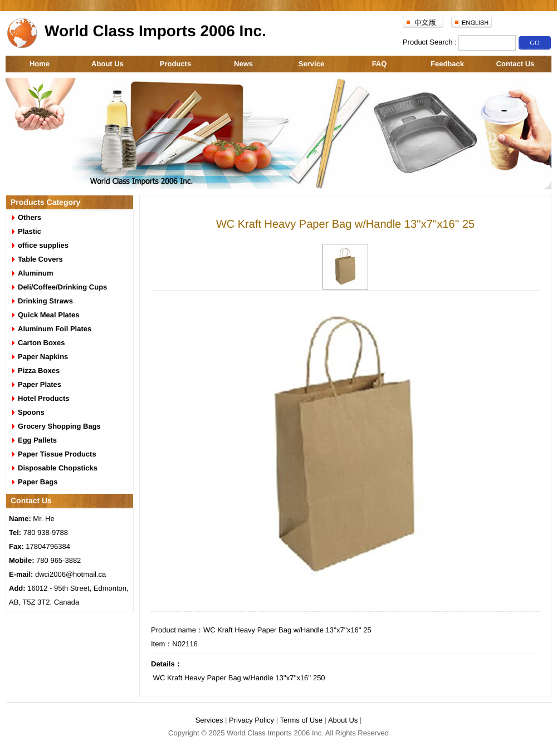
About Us (108, 64)
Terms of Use (301, 720)
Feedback (447, 64)
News (243, 64)
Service (311, 64)
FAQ (380, 64)
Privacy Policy (251, 720)
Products (175, 64)
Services (209, 720)
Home (40, 64)
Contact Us (516, 64)
